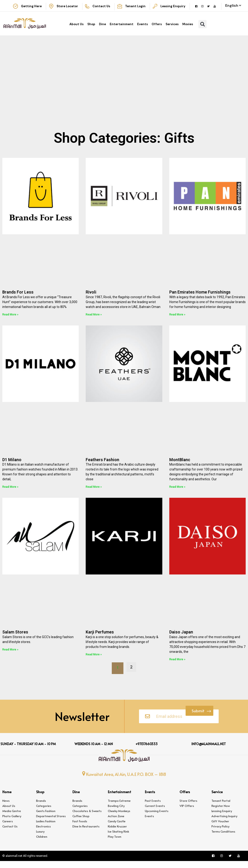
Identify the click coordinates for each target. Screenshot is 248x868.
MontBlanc (180, 465)
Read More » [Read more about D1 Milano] (10, 492)
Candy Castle (117, 828)
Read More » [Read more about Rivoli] (94, 320)
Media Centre (12, 818)
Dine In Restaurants (86, 833)
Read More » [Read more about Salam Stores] (10, 655)
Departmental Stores (51, 823)
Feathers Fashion (102, 465)
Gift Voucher (220, 828)
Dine (102, 30)
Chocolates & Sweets (87, 818)
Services (172, 30)
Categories (44, 813)
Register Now (221, 813)
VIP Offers (187, 813)
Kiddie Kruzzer (117, 833)
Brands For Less (18, 298)
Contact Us (10, 833)
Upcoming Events (157, 818)
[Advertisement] (124, 99)
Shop (91, 30)
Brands (41, 808)
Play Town (115, 844)
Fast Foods (80, 828)
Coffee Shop (81, 823)
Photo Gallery (12, 823)
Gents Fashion (46, 818)
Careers (8, 828)
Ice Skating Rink (118, 838)
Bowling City (116, 813)
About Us (76, 30)
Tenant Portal (221, 808)
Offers (157, 30)
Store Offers (188, 808)
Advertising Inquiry (224, 823)
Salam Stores (15, 638)
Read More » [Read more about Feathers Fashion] (94, 492)
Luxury (40, 838)
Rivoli (91, 298)
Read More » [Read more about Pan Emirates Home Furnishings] (177, 320)
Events (143, 30)
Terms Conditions (223, 838)
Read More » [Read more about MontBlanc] (177, 492)
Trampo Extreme (119, 808)
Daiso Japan (181, 638)
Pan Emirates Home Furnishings (200, 298)
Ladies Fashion (46, 828)
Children (42, 844)
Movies (188, 30)
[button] (202, 30)
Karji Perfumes (100, 638)
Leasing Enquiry (222, 818)
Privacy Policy (220, 833)
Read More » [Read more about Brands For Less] (10, 320)
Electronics (43, 833)
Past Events (153, 808)
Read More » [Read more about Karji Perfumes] (94, 660)
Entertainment (122, 30)
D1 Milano (12, 465)
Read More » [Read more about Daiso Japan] (177, 665)
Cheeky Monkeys (119, 818)
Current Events (155, 813)
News (6, 808)
